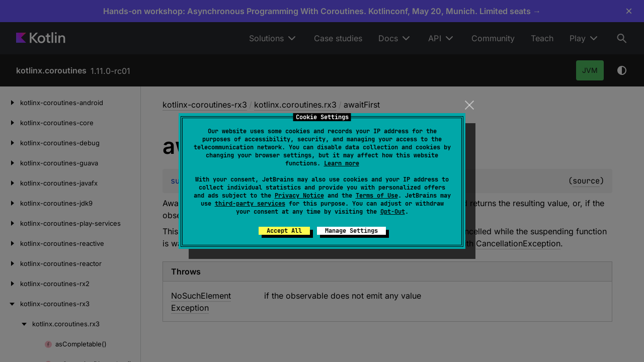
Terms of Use (377, 196)
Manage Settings (351, 231)
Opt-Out (393, 212)
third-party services (250, 204)
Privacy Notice (299, 196)
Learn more (342, 163)
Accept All (284, 231)
